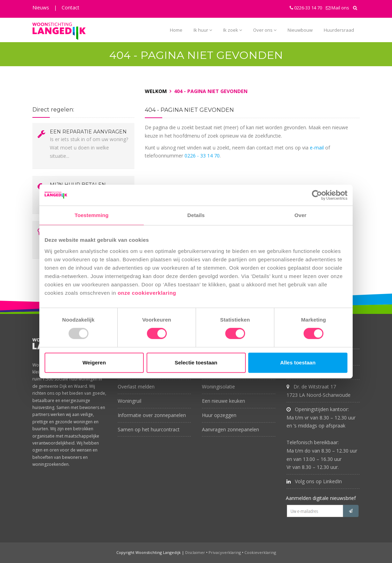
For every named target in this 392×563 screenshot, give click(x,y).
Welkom (156, 91)
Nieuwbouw (300, 30)
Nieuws (41, 7)
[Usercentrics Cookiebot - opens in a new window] (317, 195)
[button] (355, 8)
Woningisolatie (218, 387)
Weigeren (94, 363)
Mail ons (338, 8)
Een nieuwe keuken (224, 401)
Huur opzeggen (219, 415)
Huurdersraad (339, 30)
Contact (70, 7)
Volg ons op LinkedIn (314, 481)
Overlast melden (136, 387)
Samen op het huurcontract (149, 429)
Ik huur (203, 30)
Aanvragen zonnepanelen (230, 429)
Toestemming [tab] (92, 215)
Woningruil (130, 401)
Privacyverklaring (225, 552)
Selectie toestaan (196, 363)
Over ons (265, 30)
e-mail (317, 148)
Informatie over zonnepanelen (152, 415)
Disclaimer (195, 552)
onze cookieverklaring (148, 293)
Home (176, 30)
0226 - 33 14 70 (202, 156)
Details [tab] (196, 215)
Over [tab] (301, 215)
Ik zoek (233, 30)
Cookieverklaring (260, 552)
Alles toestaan (298, 363)
